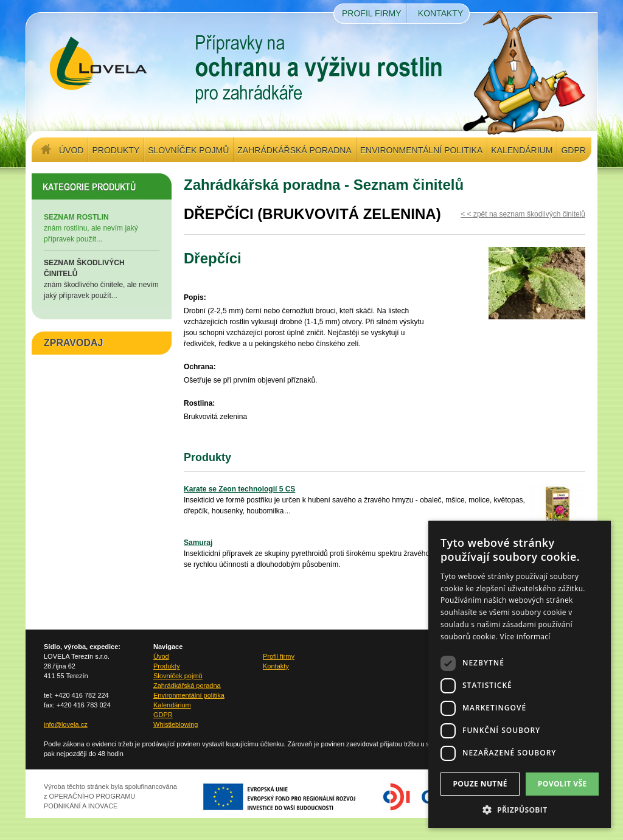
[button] (520, 810)
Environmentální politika (421, 150)
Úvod (71, 150)
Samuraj (198, 543)
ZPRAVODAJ (74, 343)
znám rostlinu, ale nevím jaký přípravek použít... (102, 227)
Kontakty (440, 13)
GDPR (573, 150)
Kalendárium (522, 150)
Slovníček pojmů (188, 150)
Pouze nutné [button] (480, 784)
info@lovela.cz (66, 724)
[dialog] (520, 674)
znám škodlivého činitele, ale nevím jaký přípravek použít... (102, 279)
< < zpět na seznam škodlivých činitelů (523, 214)
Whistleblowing (176, 724)
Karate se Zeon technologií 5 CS (239, 489)
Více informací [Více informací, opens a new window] (525, 637)
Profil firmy (372, 13)
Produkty (116, 150)
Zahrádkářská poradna (294, 150)
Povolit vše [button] (562, 784)
